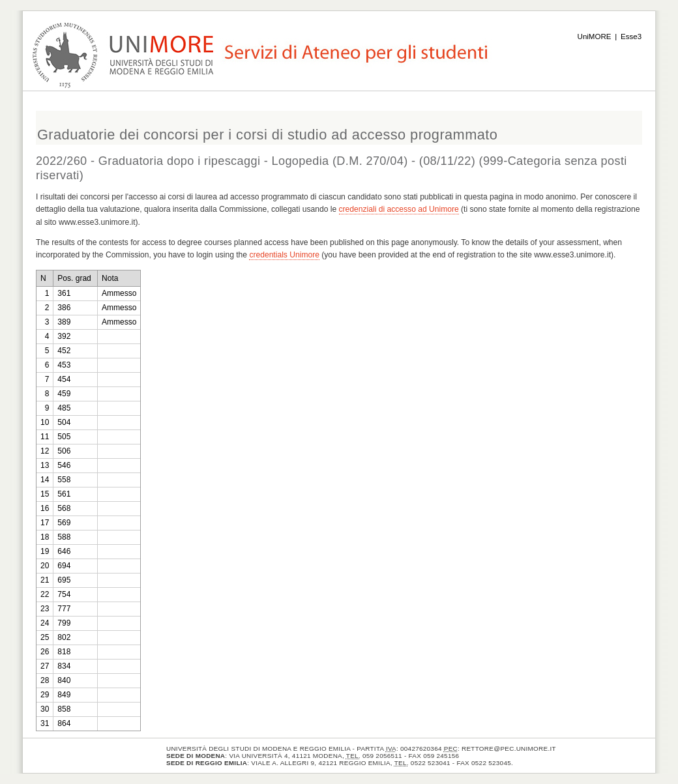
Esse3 (631, 36)
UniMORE (595, 36)
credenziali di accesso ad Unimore (399, 209)
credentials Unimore (284, 255)
